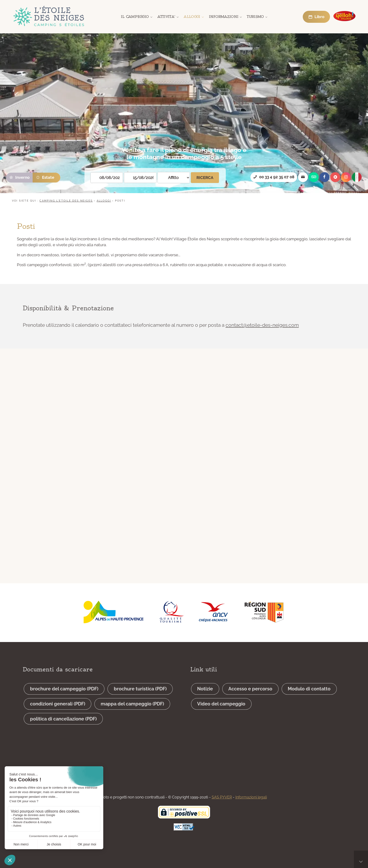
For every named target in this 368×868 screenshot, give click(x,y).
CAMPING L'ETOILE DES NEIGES (66, 201)
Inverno (19, 177)
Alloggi (104, 201)
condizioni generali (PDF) (58, 716)
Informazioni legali (251, 797)
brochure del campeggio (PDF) (64, 701)
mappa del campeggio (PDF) (132, 716)
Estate (45, 177)
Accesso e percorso (250, 701)
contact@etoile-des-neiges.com (262, 331)
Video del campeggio (221, 716)
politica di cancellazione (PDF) (63, 731)
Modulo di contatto (309, 701)
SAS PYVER (222, 797)
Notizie (205, 701)
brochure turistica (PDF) (140, 701)
